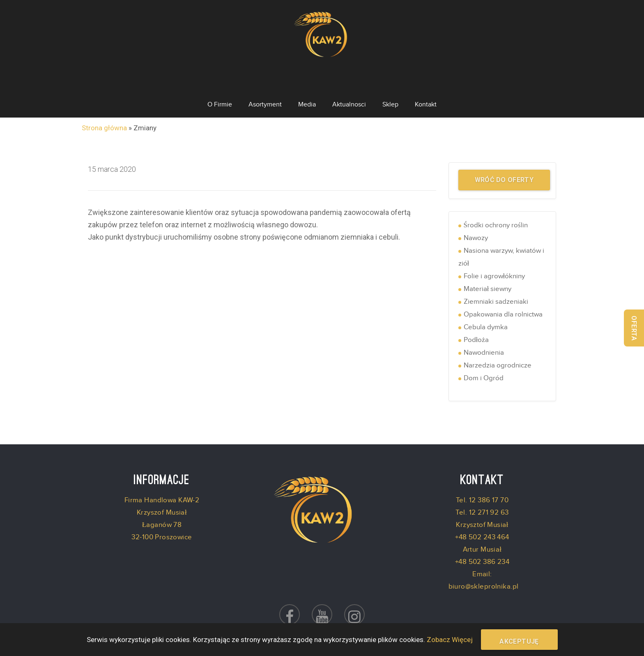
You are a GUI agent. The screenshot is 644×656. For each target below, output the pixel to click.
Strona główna (104, 95)
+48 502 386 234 (482, 529)
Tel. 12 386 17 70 (482, 467)
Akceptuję (519, 641)
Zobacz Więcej (450, 640)
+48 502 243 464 (482, 504)
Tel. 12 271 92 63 (482, 480)
